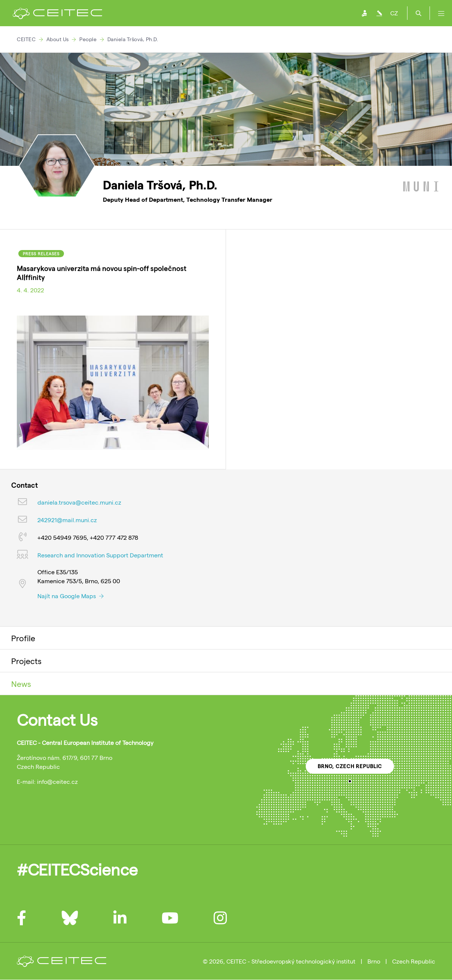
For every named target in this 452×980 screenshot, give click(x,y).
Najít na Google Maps (71, 596)
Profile (23, 638)
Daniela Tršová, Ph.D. (133, 39)
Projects (26, 661)
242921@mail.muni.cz (67, 520)
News (21, 684)
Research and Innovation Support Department (100, 555)
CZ (394, 13)
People (88, 39)
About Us (58, 39)
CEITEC (26, 39)
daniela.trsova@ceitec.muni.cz (79, 502)
